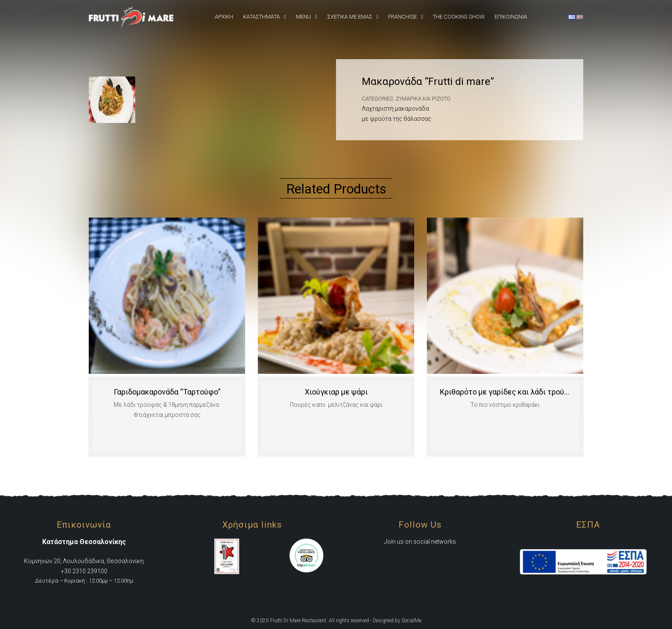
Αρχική (224, 17)
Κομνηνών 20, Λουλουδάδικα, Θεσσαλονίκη (84, 561)
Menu (303, 17)
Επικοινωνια (511, 17)
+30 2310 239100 (84, 571)
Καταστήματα (261, 17)
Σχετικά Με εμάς (350, 17)
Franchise (402, 17)
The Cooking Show (459, 17)
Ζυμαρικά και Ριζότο (423, 99)
